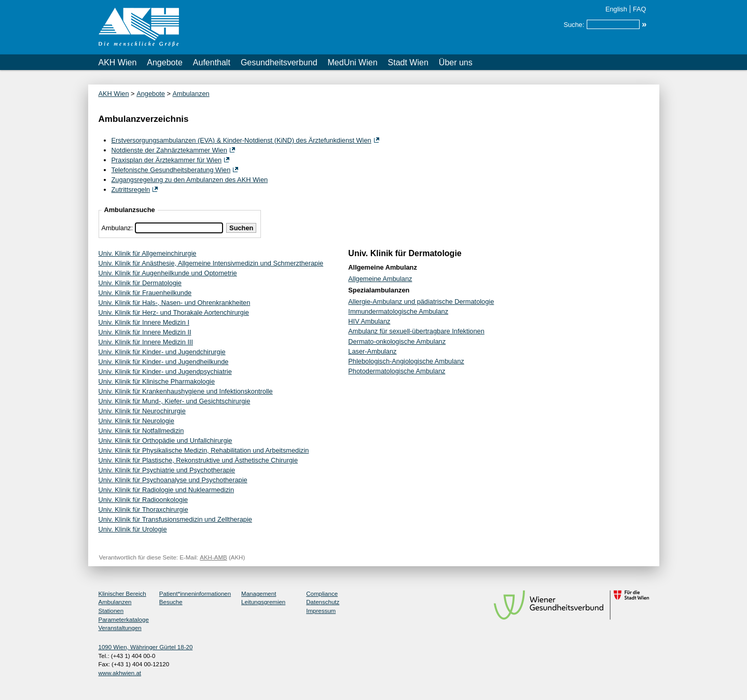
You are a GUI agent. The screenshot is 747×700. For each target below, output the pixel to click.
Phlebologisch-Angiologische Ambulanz (406, 361)
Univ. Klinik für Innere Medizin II (145, 332)
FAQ (640, 9)
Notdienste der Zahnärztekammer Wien (169, 150)
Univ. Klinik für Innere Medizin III (146, 342)
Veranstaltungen (120, 628)
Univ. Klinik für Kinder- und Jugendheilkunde (164, 362)
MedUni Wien (353, 62)
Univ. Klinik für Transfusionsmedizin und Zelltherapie (175, 519)
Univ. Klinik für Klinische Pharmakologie (157, 381)
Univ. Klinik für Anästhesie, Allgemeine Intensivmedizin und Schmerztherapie (211, 263)
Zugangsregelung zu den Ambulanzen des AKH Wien (190, 180)
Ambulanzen (191, 94)
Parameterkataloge (124, 620)
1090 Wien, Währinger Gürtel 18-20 (146, 647)
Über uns (456, 62)
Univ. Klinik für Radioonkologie (143, 500)
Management (259, 594)
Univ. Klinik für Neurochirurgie (142, 411)
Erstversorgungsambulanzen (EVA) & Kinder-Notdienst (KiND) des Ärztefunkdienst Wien (241, 140)
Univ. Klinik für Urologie (133, 529)
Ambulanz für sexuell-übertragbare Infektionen (416, 331)
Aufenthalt (212, 62)
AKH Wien (118, 62)
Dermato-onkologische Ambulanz (397, 341)
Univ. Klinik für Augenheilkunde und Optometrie (168, 273)
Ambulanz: (117, 228)
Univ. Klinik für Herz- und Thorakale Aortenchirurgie (174, 312)
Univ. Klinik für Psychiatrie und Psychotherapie (167, 470)
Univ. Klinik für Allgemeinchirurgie (148, 253)
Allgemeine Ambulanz (380, 279)
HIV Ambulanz (369, 321)
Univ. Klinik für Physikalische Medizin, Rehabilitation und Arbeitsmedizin (204, 450)
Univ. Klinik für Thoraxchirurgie (143, 509)
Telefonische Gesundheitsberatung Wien (171, 170)
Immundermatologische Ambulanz (398, 311)
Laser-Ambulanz (372, 351)
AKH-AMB (213, 557)
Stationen (111, 611)
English (616, 9)
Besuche (171, 602)
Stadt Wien (408, 62)
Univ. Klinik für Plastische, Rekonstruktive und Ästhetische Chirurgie (198, 460)
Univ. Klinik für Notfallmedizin (141, 431)
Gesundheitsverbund (279, 62)
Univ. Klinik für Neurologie (136, 421)
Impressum (321, 611)
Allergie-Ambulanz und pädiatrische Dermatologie (421, 302)
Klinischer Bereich (122, 594)
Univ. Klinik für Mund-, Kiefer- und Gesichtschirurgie (175, 401)
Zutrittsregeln (131, 190)
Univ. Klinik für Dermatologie (140, 283)
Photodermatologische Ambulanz (397, 371)
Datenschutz (323, 602)
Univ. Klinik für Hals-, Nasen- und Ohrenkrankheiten (175, 303)
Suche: (574, 25)
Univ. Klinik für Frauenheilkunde (145, 293)
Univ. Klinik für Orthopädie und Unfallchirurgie (165, 440)
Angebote (165, 62)
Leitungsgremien (263, 602)
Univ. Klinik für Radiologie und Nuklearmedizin (167, 490)
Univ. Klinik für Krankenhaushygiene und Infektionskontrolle (186, 391)
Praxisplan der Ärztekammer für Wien (167, 160)
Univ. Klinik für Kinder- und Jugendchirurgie (162, 352)
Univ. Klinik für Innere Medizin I (144, 322)
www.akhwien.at (120, 673)
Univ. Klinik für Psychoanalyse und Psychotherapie (173, 480)
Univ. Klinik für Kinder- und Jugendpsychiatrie (165, 372)
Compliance (322, 594)
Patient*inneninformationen (195, 594)
